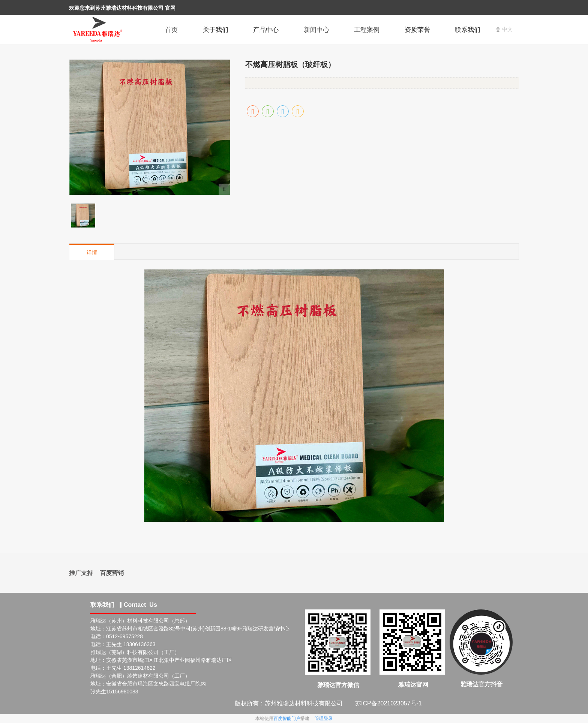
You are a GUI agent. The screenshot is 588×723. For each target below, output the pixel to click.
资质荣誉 (417, 30)
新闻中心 (316, 30)
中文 (504, 29)
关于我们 (216, 30)
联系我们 (468, 30)
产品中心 (266, 30)
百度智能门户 (287, 719)
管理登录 (324, 719)
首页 (171, 30)
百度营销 (112, 573)
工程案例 (367, 30)
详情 (92, 252)
